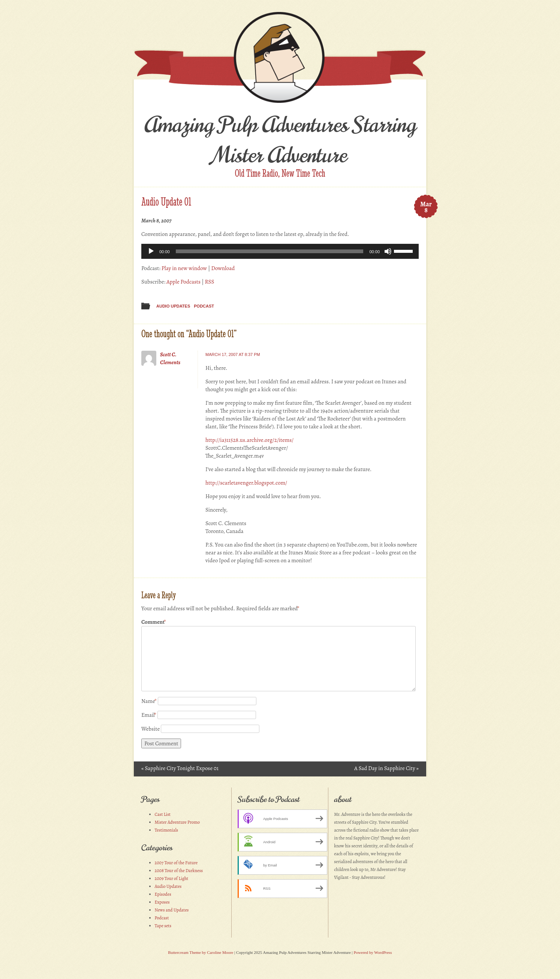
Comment (154, 622)
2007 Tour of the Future (176, 863)
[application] (280, 251)
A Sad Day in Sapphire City (386, 768)
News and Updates (172, 910)
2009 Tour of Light (172, 878)
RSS (209, 282)
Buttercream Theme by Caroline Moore (201, 952)
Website (150, 729)
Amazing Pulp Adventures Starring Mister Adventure (280, 140)
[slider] (270, 251)
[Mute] (388, 251)
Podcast (204, 306)
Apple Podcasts (183, 282)
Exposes (162, 902)
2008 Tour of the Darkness (179, 871)
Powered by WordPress (373, 952)
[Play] (151, 251)
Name (149, 701)
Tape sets (163, 926)
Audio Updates (173, 306)
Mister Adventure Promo (177, 822)
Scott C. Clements (170, 358)
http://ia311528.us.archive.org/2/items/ (249, 440)
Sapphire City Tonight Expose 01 (180, 768)
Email (149, 715)
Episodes (163, 894)
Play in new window (184, 268)
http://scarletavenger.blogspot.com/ (246, 483)
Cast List (163, 814)
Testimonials (167, 830)
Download (223, 268)
